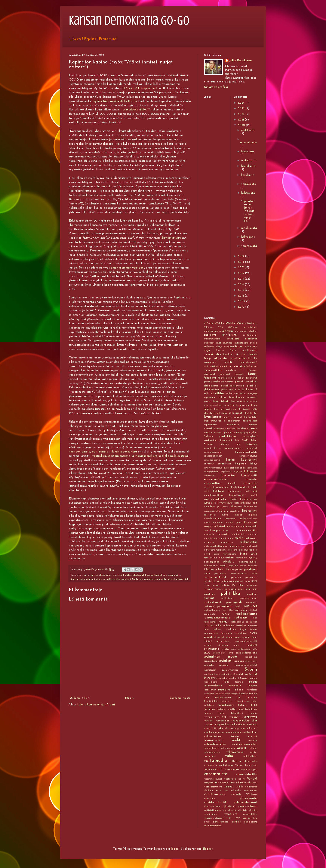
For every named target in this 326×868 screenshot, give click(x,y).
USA (214, 728)
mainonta (223, 534)
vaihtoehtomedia (215, 744)
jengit (247, 433)
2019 (242, 256)
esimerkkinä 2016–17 (136, 110)
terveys (253, 694)
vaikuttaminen (228, 748)
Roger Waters (249, 630)
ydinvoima (209, 799)
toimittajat (227, 701)
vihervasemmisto (213, 787)
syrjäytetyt (251, 674)
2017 (241, 268)
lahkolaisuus (246, 503)
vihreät (229, 787)
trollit (254, 705)
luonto (207, 523)
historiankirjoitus (240, 402)
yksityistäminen (212, 810)
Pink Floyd (238, 585)
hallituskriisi (232, 394)
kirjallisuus (226, 472)
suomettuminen (230, 670)
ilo (224, 421)
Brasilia (220, 351)
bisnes (239, 347)
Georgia (229, 382)
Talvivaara (235, 686)
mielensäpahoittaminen (216, 546)
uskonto (148, 579)
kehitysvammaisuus (214, 468)
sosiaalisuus (251, 657)
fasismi (253, 374)
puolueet (250, 606)
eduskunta (220, 358)
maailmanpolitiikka (247, 530)
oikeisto (100, 579)
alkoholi (253, 331)
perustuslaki (210, 581)
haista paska (237, 390)
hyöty (254, 409)
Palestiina (209, 570)
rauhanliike (228, 626)
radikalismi (241, 618)
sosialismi (126, 579)
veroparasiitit (211, 783)
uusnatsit (252, 736)
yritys (229, 818)
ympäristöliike (250, 814)
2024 (242, 103)
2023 (242, 108)
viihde (240, 787)
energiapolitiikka (213, 370)
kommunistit (249, 475)
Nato (244, 554)
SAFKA (253, 634)
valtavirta (235, 761)
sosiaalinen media (220, 657)
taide (226, 682)
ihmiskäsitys (251, 413)
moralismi (90, 579)
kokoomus (251, 472)
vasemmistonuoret (213, 779)
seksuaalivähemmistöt (246, 641)
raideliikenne (210, 622)
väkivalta (236, 791)
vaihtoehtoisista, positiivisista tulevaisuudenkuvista (103, 452)
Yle (224, 810)
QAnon (226, 614)
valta (229, 756)
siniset (237, 645)
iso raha (252, 429)
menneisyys (227, 542)
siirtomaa (223, 645)
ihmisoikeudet (212, 417)
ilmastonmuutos (212, 421)
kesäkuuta (248, 175)
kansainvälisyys (212, 448)
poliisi (241, 589)
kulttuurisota (235, 491)
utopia (237, 729)
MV (255, 550)
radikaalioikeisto (247, 614)
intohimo (231, 429)
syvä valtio (222, 678)
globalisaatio (211, 386)
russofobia (227, 634)
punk (238, 606)
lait (255, 503)
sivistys (225, 649)
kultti (206, 491)
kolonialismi (210, 476)
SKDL (207, 653)
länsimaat (251, 522)
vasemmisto (160, 579)
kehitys (254, 464)
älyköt (207, 822)
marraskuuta (248, 143)
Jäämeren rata (230, 444)
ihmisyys (227, 417)
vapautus (245, 770)
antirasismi (233, 339)
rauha (218, 626)
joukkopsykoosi (250, 437)
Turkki (240, 709)
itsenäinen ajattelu (221, 433)
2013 (241, 290)
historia (225, 401)
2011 (241, 301)
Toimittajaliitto (211, 701)
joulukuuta (248, 130)
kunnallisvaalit (237, 495)
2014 (241, 284)
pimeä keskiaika (221, 585)
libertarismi (77, 579)
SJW (255, 649)
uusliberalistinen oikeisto (221, 736)
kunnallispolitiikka (214, 495)
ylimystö (232, 810)
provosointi (252, 602)
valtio (246, 761)
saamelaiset (241, 634)
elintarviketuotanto (213, 366)
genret (207, 382)
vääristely (236, 795)
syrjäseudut (237, 674)
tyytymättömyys (212, 717)
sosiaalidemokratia (247, 653)
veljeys (241, 779)
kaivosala (252, 444)
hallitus (127, 575)
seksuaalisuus (223, 641)
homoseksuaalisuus (247, 405)
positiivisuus (227, 598)
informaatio (233, 425)
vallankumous (235, 752)
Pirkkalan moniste (213, 589)
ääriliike (236, 822)
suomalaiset (210, 670)
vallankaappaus (212, 752)
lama (206, 507)
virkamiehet (251, 787)
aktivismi (228, 331)
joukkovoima (210, 440)
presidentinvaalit (213, 602)
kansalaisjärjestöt (213, 452)
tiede (207, 698)
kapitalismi (160, 575)
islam (243, 429)
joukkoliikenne (228, 436)
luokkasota (230, 519)
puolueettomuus (212, 610)
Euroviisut (225, 374)
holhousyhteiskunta (213, 406)
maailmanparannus (216, 530)
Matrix (217, 538)
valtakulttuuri (250, 756)
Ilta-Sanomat (234, 421)
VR (226, 791)
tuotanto (221, 709)
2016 (242, 273)
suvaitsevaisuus (212, 674)
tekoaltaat (209, 694)
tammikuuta (249, 246)
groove (224, 390)
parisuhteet (220, 574)
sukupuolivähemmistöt (246, 665)
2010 (242, 307)
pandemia (251, 569)
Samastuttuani (171, 238)
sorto (230, 653)
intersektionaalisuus (215, 429)
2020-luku (233, 327)
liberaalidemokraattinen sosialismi (222, 511)
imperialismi (210, 425)
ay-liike (254, 343)
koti (229, 487)
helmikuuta (248, 237)
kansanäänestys (212, 460)
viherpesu (252, 783)
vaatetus (253, 741)
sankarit (246, 637)
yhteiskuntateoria (212, 807)
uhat (255, 721)
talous (253, 682)
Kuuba (233, 499)
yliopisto (243, 810)
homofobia (230, 406)
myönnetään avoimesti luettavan (115, 101)
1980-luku (241, 323)
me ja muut (227, 538)
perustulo (236, 578)
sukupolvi (209, 665)
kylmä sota (210, 503)
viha (232, 783)
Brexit (233, 351)
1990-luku (252, 323)
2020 (242, 125)
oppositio (233, 566)
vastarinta (230, 779)
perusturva (251, 577)
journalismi (226, 440)
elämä (238, 366)
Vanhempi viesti (180, 698)
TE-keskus (239, 690)
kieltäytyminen (211, 472)
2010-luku (208, 327)
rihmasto (253, 626)
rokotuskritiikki (211, 634)
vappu (254, 770)
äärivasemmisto (212, 826)
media (239, 538)
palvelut (220, 570)
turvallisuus (251, 709)
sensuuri (208, 645)
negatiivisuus (210, 558)
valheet (242, 748)
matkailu (208, 538)
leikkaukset (236, 507)
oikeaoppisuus (211, 562)
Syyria (244, 678)
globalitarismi (211, 390)
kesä (255, 468)
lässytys (208, 526)
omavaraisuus (211, 566)
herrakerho (252, 398)
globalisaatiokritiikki (232, 386)
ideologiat (138, 575)
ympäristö (231, 814)
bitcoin (248, 347)
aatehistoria (250, 327)
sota (247, 661)
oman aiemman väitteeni (127, 268)
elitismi (228, 366)
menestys (209, 542)
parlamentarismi (239, 574)
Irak (238, 429)
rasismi (208, 626)
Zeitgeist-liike (250, 818)
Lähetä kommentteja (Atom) (96, 705)
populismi (252, 594)
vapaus (220, 769)
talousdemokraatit (213, 686)
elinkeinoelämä (249, 362)
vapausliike (233, 770)
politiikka (230, 594)
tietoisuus (252, 698)
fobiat (241, 378)
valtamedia (216, 761)
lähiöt (239, 523)
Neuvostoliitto (227, 558)
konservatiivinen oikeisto (230, 479)
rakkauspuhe (237, 622)
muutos (248, 550)
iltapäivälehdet (250, 421)
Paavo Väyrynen (248, 566)
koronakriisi (174, 575)
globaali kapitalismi (246, 382)
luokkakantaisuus (212, 519)
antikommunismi (212, 339)
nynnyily (253, 558)
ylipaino (253, 810)
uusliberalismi (250, 733)
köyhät (230, 503)
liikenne (238, 515)
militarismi (209, 550)
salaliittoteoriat (214, 637)
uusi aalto (247, 729)
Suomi (251, 669)
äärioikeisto (251, 822)
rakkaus (224, 622)
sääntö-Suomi (211, 682)
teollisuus (220, 694)
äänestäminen (221, 822)
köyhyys (221, 503)
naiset (217, 554)
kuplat (254, 495)
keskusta (248, 468)
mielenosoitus (248, 542)
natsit (254, 554)
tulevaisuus (209, 709)
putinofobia (241, 610)
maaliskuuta (249, 228)
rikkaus (217, 630)
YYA (238, 818)
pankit (207, 574)
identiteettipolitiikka (215, 413)
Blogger (207, 849)
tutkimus (208, 713)
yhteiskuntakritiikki (178, 579)
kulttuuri (219, 491)
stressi (254, 661)
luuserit (229, 523)
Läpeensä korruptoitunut (141, 88)
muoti (230, 550)
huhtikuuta (248, 193)
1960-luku (219, 323)
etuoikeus (231, 370)
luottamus (218, 523)
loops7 (176, 849)
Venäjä (252, 779)
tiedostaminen (223, 698)
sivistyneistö (211, 649)
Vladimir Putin (213, 791)
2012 (241, 296)
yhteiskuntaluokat (246, 802)
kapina (149, 575)
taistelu (239, 682)
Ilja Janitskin (250, 417)
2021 (241, 120)
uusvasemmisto (213, 740)
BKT (255, 347)
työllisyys (234, 717)
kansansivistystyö (248, 456)
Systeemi (137, 579)
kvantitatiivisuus (249, 499)
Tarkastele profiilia (216, 87)
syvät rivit (234, 678)
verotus (224, 783)
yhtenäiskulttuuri (248, 806)
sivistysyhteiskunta (241, 649)
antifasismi (229, 335)
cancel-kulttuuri (249, 351)
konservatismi (212, 483)
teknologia (252, 690)
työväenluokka (240, 721)
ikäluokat (238, 417)
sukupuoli (224, 665)
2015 (241, 279)
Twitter (222, 713)
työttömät (209, 721)
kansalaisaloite (233, 448)
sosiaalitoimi (211, 661)
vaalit (236, 740)
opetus (223, 566)
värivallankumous (215, 794)
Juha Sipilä (242, 440)
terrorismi (243, 694)
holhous (253, 402)
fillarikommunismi (227, 378)
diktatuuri (241, 355)
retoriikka (241, 626)
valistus (253, 748)
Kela (226, 468)
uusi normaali (233, 733)
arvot (218, 343)
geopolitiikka (218, 382)
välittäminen (251, 791)
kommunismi (228, 475)
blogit (207, 351)
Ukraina (209, 725)
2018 (242, 262)
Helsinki (222, 398)
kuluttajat (251, 491)
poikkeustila (113, 579)
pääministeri (210, 614)
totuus (242, 705)
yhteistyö (230, 806)
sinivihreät (252, 645)
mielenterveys (237, 546)
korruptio (221, 487)
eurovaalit (209, 374)
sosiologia (239, 661)
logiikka (253, 515)
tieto (239, 698)
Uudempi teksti (80, 698)
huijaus (208, 409)
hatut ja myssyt (249, 394)
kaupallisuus (224, 464)
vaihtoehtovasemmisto (245, 744)
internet (253, 425)
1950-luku (208, 324)
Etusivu (130, 698)
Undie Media (238, 725)
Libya (225, 515)
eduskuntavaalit (241, 358)
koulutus (243, 487)
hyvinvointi (231, 409)
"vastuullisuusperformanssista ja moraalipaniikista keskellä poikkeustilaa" (140, 456)
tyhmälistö (237, 713)
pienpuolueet (236, 581)
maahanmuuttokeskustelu (244, 527)
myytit (207, 554)
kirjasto (238, 472)
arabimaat (209, 343)
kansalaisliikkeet (213, 456)
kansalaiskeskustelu (246, 452)
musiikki (239, 550)
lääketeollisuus (222, 526)
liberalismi (250, 511)
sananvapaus (233, 637)
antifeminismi (250, 335)
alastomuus (241, 331)
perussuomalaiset (215, 577)
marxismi (252, 534)
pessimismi (223, 581)
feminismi (117, 575)
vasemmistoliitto (246, 774)
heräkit (208, 401)
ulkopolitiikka (222, 725)
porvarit (209, 598)
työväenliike (222, 721)
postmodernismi (249, 598)
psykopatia (209, 606)
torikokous (209, 705)
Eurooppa (252, 370)
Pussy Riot (227, 610)
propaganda (234, 602)
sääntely (253, 678)
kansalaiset (251, 448)
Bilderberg (209, 347)
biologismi (229, 347)
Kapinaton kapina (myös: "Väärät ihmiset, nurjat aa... (247, 211)
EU (242, 370)
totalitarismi (226, 705)
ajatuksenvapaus (212, 331)
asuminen (227, 343)
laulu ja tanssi (219, 507)
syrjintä (225, 674)
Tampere (252, 686)
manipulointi (238, 534)
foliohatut (252, 378)
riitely (207, 630)
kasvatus (209, 464)
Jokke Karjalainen (240, 61)
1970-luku (230, 323)
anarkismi (210, 335)
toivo (255, 701)
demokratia (212, 354)
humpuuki (219, 409)
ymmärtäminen (211, 814)
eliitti (229, 362)
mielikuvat (252, 546)
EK (256, 359)
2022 (242, 114)
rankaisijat (252, 622)
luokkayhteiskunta (248, 519)
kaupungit (241, 464)
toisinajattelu (242, 701)
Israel (207, 433)
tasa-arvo (224, 690)
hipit (216, 401)
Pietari (207, 585)
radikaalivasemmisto (217, 618)
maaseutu (209, 534)
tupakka (231, 709)
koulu (234, 487)
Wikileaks (252, 795)
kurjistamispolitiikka (215, 499)
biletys (219, 347)
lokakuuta (248, 152)
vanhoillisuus (226, 765)
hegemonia (210, 398)
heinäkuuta (248, 166)
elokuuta (247, 161)
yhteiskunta (248, 798)
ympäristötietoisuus (214, 818)
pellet (254, 574)
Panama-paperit (234, 570)
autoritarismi (91, 575)
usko (220, 728)
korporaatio (209, 487)
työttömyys (250, 717)
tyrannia (253, 713)
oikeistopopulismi (248, 562)
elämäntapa (250, 366)
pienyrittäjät (251, 581)
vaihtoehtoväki (211, 748)
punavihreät (225, 606)
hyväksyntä (245, 409)
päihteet (253, 610)
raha (255, 618)
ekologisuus (210, 362)
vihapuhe (241, 783)
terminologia (231, 694)
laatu (237, 503)
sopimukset (219, 653)
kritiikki (253, 487)
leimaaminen (251, 507)
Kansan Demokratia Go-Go (129, 20)
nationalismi (230, 554)
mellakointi (251, 538)
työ (224, 717)
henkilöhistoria (236, 398)
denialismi (105, 575)
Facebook (239, 374)
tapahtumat (210, 690)
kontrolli (232, 484)
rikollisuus (231, 630)
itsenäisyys (237, 433)
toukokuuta (249, 184)
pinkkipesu (252, 585)
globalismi (252, 386)
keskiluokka (236, 468)
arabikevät (251, 339)
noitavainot (242, 558)
